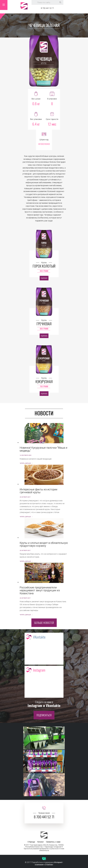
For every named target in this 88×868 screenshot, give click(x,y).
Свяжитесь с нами (53, 842)
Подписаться (44, 715)
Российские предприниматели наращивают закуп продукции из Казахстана (40, 590)
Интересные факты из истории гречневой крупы (38, 491)
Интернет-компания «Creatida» (49, 863)
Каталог (41, 842)
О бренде (31, 842)
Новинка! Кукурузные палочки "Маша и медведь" (43, 449)
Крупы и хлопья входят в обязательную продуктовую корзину (44, 544)
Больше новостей (44, 623)
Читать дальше (25, 463)
